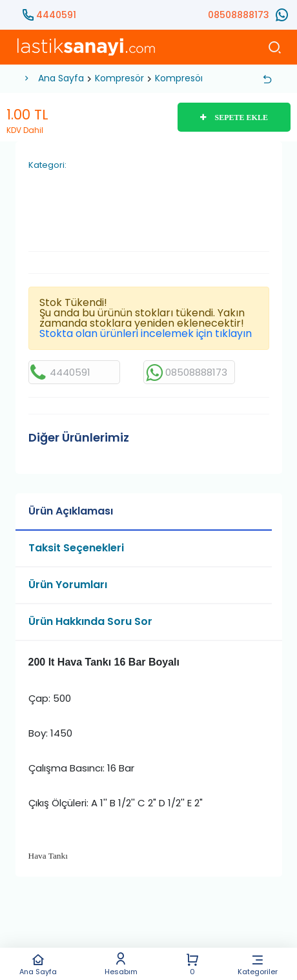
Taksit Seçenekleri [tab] (76, 548)
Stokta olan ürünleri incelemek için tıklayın (146, 333)
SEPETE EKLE (234, 117)
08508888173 (239, 15)
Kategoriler (258, 964)
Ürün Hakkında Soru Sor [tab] (90, 621)
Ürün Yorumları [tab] (68, 585)
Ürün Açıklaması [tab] (71, 511)
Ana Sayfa (38, 964)
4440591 (56, 15)
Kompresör (119, 78)
